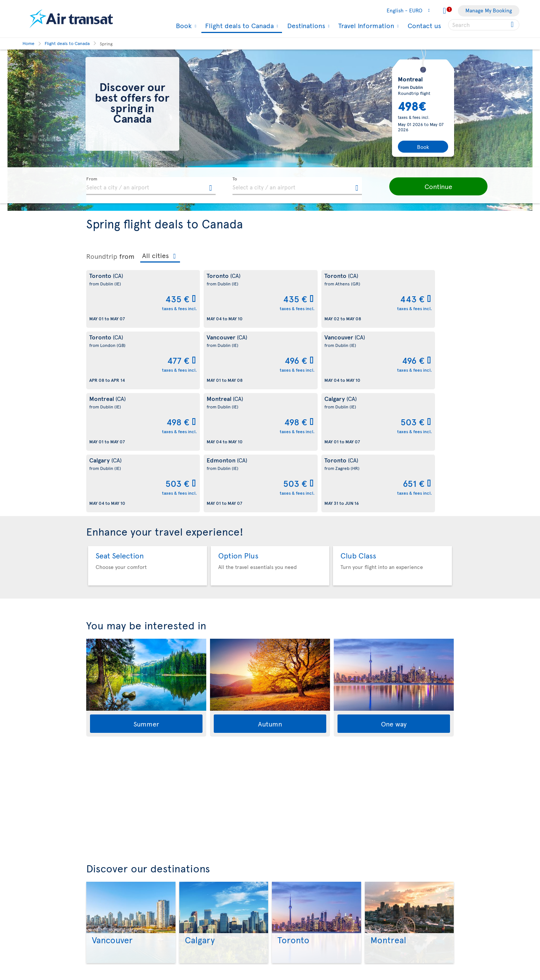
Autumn (270, 601)
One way (394, 601)
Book (183, 26)
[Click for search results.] (513, 25)
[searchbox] (484, 25)
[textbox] (151, 186)
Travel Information (365, 26)
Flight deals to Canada (238, 26)
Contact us (424, 25)
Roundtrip (102, 256)
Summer (146, 601)
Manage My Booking (489, 10)
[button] (431, 186)
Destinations (305, 26)
